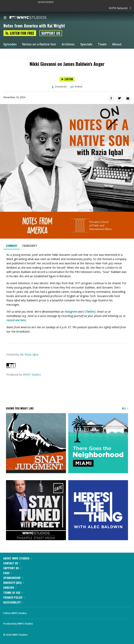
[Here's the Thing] (98, 511)
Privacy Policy (14, 597)
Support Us (51, 33)
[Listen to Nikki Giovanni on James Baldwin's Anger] (67, 79)
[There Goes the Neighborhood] (98, 444)
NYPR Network (120, 8)
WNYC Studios (32, 374)
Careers (10, 587)
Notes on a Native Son (39, 44)
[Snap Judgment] (36, 444)
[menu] (5, 18)
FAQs (8, 573)
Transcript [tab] (30, 246)
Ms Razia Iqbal (29, 354)
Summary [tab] (12, 246)
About (117, 44)
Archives (68, 44)
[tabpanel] (67, 293)
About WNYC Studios (18, 558)
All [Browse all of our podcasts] (125, 408)
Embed (76, 87)
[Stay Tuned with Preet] (36, 511)
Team (102, 44)
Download (59, 87)
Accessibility (13, 602)
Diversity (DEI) (14, 583)
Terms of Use (13, 592)
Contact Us (12, 563)
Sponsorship (13, 578)
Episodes (10, 44)
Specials (86, 44)
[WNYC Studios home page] (33, 18)
